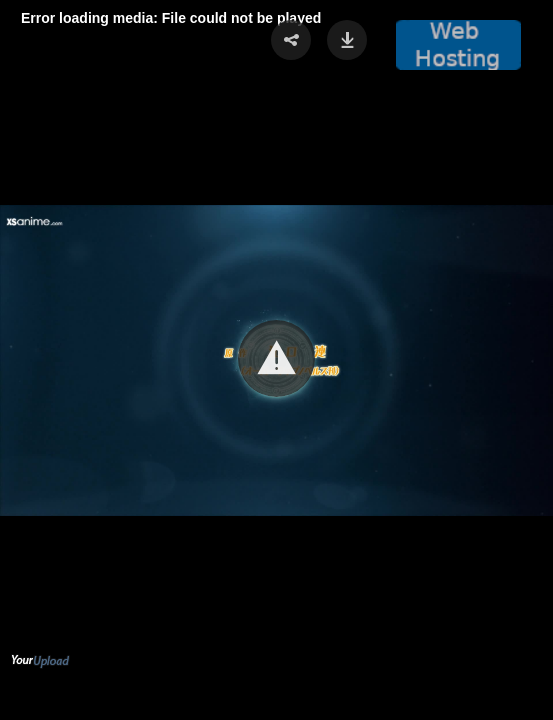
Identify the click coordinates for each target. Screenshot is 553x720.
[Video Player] (276, 360)
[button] (276, 358)
